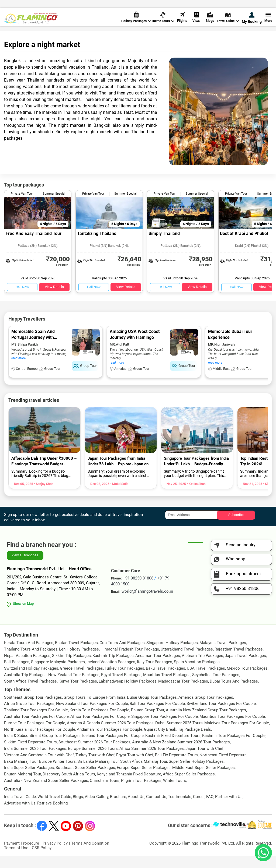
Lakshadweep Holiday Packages (128, 693)
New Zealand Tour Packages (74, 687)
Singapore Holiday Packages (172, 655)
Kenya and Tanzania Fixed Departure (129, 786)
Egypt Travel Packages (121, 687)
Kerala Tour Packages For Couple (99, 722)
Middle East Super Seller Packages (203, 780)
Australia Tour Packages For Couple (36, 729)
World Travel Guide (54, 809)
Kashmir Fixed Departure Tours (173, 748)
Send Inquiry (261, 6)
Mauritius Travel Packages (167, 687)
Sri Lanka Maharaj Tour (98, 774)
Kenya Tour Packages (78, 693)
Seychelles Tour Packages (216, 687)
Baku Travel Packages (165, 680)
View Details (54, 299)
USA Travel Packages (206, 680)
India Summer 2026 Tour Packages (35, 761)
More (268, 21)
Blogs (210, 21)
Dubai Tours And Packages (234, 693)
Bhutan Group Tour (148, 722)
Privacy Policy (55, 855)
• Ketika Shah (196, 496)
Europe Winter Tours (57, 774)
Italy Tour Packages (155, 674)
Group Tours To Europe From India (94, 709)
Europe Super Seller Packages (144, 780)
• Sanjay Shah (43, 496)
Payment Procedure (22, 855)
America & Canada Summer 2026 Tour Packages (110, 735)
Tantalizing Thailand (97, 246)
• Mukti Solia (119, 496)
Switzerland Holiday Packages (31, 680)
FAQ (210, 809)
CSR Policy (42, 860)
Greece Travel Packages (81, 680)
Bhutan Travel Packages (76, 655)
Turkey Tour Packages (124, 680)
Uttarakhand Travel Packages (187, 661)
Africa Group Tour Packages (29, 716)
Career (199, 809)
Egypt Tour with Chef (135, 767)
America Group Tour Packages (206, 709)
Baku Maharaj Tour (21, 774)
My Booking (252, 22)
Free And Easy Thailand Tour (34, 246)
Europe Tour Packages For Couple (35, 735)
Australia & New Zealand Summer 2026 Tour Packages (181, 754)
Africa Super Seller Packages (189, 786)
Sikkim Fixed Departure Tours (30, 754)
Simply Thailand (164, 246)
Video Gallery (96, 809)
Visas (196, 21)
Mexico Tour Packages (247, 680)
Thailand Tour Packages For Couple (36, 722)
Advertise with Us (20, 815)
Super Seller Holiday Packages (196, 774)
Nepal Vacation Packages (27, 668)
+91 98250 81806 (172, 6)
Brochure (118, 809)
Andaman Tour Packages (158, 668)
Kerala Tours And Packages (29, 655)
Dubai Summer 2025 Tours (179, 735)
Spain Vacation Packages (197, 674)
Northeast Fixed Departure (223, 767)
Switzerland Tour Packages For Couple (221, 716)
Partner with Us (229, 809)
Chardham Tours (105, 793)
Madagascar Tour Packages (183, 693)
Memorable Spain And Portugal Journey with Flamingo (33, 349)
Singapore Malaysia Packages (58, 674)
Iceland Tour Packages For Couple (113, 748)
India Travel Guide (20, 809)
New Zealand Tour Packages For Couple (92, 716)
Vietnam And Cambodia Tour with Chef (39, 767)
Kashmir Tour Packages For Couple (234, 748)
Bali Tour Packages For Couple (157, 716)
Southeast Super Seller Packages (85, 780)
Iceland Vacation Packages (111, 674)
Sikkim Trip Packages (71, 668)
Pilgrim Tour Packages (141, 793)
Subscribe (236, 527)
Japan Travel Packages (245, 668)
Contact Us (156, 809)
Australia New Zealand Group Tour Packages (206, 722)
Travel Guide (228, 22)
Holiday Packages (136, 22)
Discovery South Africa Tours (69, 786)
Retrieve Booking (52, 815)
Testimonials (180, 809)
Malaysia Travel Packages (223, 655)
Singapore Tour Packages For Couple (165, 729)
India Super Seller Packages (29, 780)
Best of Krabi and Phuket (244, 246)
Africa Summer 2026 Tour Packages (152, 761)
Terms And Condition (90, 855)
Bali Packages (17, 674)
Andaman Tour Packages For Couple (110, 742)
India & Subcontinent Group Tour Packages (42, 748)
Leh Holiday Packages (79, 661)
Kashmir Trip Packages (113, 668)
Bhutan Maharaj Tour (23, 786)
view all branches (25, 567)
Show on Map (23, 616)
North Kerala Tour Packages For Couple (40, 742)
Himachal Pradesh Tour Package (130, 661)
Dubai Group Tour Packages (152, 709)
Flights (182, 21)
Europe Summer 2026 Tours (93, 761)
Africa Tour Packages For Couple (100, 729)
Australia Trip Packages (25, 687)
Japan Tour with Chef (204, 761)
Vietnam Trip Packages (202, 668)
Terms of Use (16, 860)
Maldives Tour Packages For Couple (237, 735)
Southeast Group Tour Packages (33, 709)
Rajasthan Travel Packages (239, 661)
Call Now (22, 299)
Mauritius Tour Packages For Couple (232, 729)
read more (18, 370)
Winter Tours (175, 793)
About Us (136, 809)
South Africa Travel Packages (30, 693)
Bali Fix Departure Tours (176, 767)
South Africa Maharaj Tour (144, 774)
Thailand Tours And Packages (31, 661)
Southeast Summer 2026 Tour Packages (94, 754)
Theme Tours (163, 22)
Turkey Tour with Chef (95, 767)
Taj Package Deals (194, 742)
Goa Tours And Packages (122, 655)
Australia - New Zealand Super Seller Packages (46, 793)
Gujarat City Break (160, 742)
